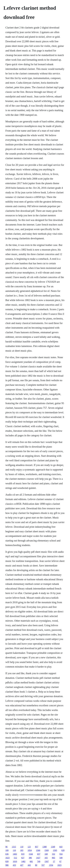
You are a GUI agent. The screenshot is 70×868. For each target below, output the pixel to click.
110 (22, 847)
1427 (38, 858)
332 (53, 854)
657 (39, 854)
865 (53, 858)
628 (63, 850)
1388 (45, 847)
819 (23, 854)
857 (37, 847)
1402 (15, 854)
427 (22, 865)
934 (61, 854)
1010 (15, 861)
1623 (7, 858)
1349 (53, 847)
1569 (47, 850)
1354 (51, 865)
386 (30, 858)
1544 (31, 854)
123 (29, 847)
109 (7, 850)
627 (23, 858)
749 (39, 861)
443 (29, 865)
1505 (55, 850)
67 (60, 861)
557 (43, 865)
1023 (59, 865)
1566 (38, 850)
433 (14, 865)
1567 (47, 861)
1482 (23, 861)
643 (61, 847)
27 (54, 861)
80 (36, 865)
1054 (30, 850)
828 (7, 861)
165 (46, 858)
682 (31, 861)
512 (15, 858)
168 (46, 854)
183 (22, 850)
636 (7, 854)
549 (61, 858)
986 (7, 865)
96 (6, 847)
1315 (14, 847)
